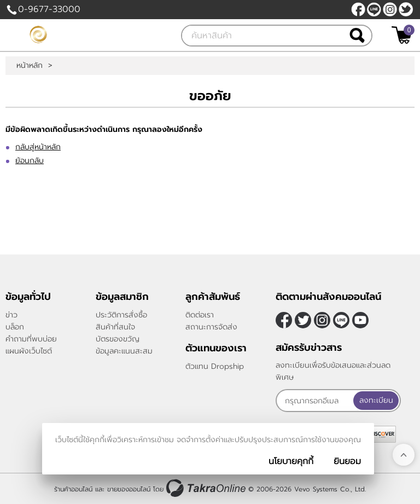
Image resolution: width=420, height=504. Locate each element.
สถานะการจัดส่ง (211, 327)
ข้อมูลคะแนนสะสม (124, 351)
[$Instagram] (390, 9)
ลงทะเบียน (376, 400)
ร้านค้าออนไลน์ (73, 489)
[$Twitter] (406, 9)
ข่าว (11, 315)
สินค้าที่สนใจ (115, 327)
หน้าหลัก (30, 66)
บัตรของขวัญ (118, 339)
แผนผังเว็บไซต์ (29, 351)
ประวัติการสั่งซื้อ (121, 315)
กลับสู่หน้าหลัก (38, 147)
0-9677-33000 (49, 9)
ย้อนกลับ (30, 161)
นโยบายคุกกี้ (291, 461)
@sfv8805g (374, 9)
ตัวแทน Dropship (215, 366)
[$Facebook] (358, 9)
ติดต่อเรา (200, 315)
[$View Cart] (402, 35)
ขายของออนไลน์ (129, 489)
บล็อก (15, 327)
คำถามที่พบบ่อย (31, 339)
